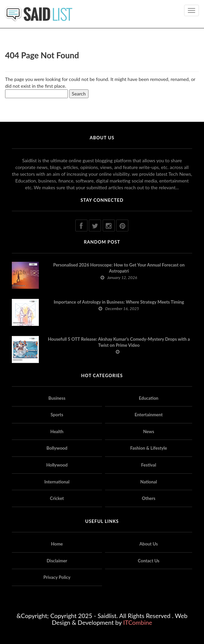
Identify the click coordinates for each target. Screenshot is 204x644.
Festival (149, 465)
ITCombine (138, 622)
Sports (57, 415)
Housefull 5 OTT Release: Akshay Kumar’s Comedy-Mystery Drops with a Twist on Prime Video (119, 342)
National (148, 482)
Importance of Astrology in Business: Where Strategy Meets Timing (119, 302)
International (57, 482)
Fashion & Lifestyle (148, 448)
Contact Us (149, 561)
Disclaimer (57, 561)
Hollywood (57, 465)
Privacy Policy (57, 577)
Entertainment (148, 415)
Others (149, 498)
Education (149, 398)
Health (57, 431)
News (149, 431)
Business (57, 398)
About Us (149, 544)
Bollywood (57, 448)
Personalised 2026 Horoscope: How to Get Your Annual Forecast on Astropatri (119, 268)
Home (57, 544)
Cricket (57, 498)
